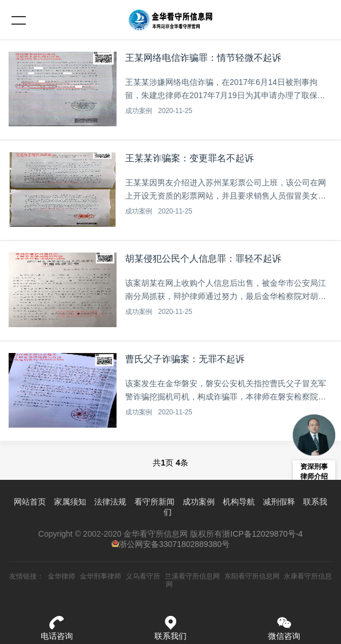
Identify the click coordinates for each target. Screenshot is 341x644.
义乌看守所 (143, 576)
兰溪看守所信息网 (192, 576)
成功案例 (139, 111)
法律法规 (110, 502)
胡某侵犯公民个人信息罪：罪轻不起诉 (203, 259)
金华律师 (61, 576)
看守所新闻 (154, 502)
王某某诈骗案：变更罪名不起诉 (189, 158)
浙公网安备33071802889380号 (174, 544)
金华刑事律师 (100, 576)
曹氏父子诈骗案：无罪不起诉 (185, 359)
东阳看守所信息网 (252, 576)
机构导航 (239, 502)
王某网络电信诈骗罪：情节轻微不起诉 (203, 58)
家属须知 (70, 502)
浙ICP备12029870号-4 (262, 534)
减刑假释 (279, 502)
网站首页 (30, 502)
